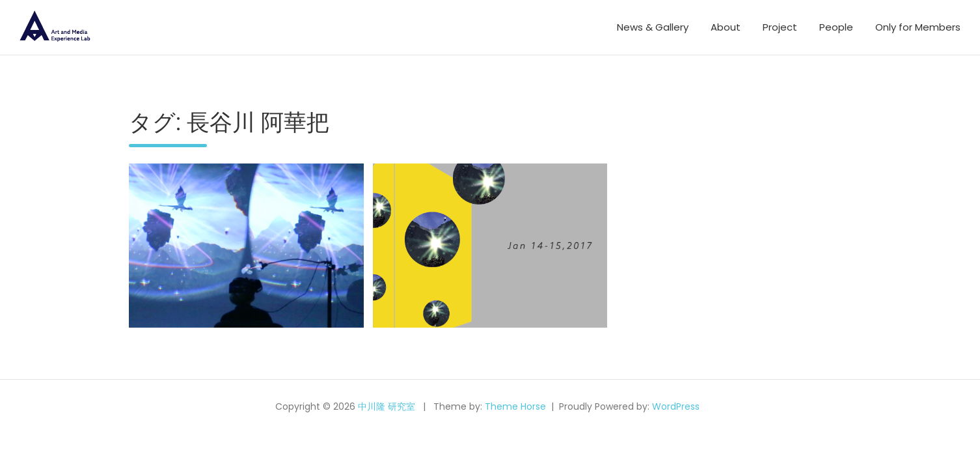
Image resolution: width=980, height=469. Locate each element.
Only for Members (918, 27)
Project (780, 27)
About (726, 27)
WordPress (676, 406)
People (836, 27)
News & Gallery (653, 27)
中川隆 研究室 (387, 406)
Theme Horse (515, 406)
